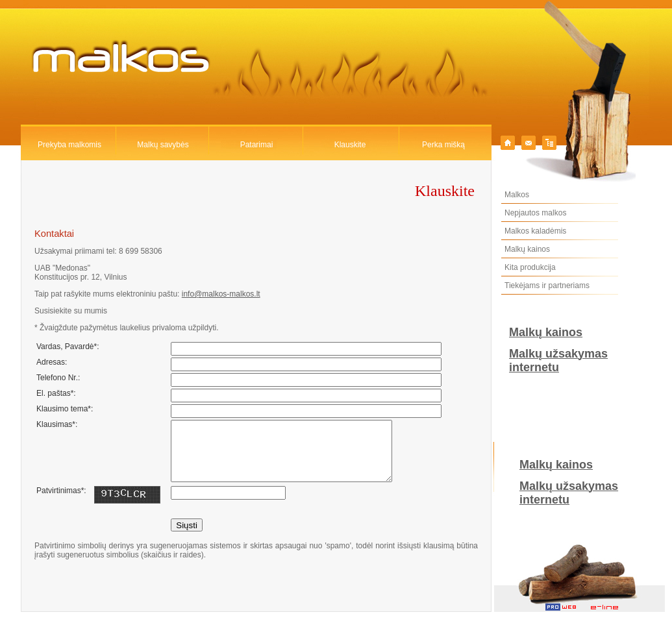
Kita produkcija (530, 267)
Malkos (517, 195)
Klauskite (350, 145)
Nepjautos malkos (535, 213)
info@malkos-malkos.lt (221, 294)
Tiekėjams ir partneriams (547, 286)
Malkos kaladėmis (535, 231)
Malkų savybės (163, 145)
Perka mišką (443, 145)
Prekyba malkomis (69, 145)
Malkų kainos (527, 249)
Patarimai (257, 145)
